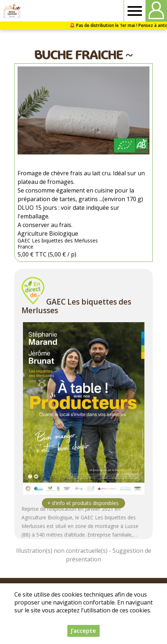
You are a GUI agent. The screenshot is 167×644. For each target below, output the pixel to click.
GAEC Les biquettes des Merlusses (76, 306)
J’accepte (83, 631)
